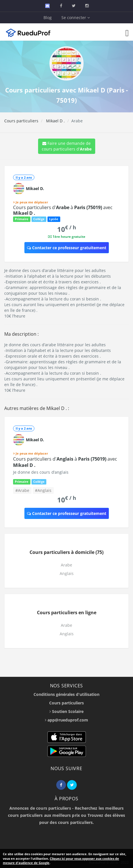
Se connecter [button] (76, 17)
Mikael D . (55, 121)
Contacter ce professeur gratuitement (67, 248)
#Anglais (43, 490)
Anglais (67, 573)
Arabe (66, 565)
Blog (48, 17)
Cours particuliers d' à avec (63, 210)
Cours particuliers (21, 121)
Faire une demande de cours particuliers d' (67, 146)
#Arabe (22, 490)
